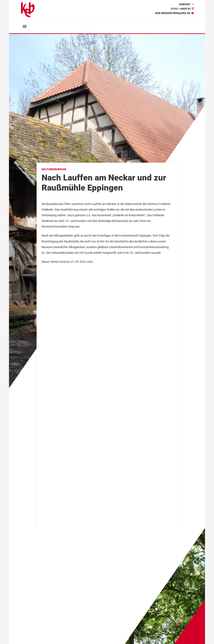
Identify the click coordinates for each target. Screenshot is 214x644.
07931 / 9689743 (181, 9)
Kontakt (185, 4)
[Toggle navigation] (25, 26)
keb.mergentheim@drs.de (173, 13)
